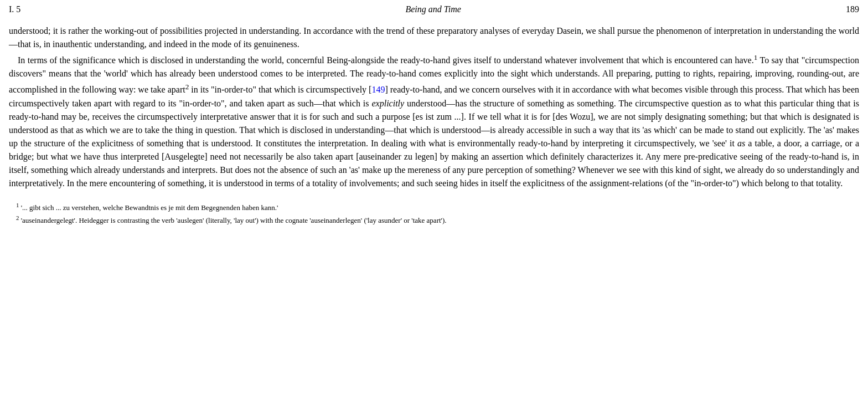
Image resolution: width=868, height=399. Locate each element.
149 (378, 90)
